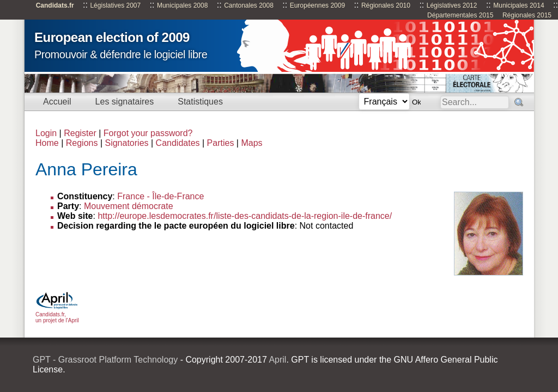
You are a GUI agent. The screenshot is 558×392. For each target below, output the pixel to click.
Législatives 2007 (115, 5)
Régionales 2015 (527, 15)
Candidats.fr (55, 5)
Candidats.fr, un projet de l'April (57, 314)
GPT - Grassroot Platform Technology (105, 360)
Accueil (57, 102)
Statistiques (200, 102)
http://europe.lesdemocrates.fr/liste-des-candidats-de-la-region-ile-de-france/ (245, 216)
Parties (221, 143)
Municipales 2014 (518, 5)
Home (47, 143)
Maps (251, 143)
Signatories (126, 143)
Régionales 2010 (386, 5)
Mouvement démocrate (129, 206)
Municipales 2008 (182, 5)
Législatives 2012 (452, 5)
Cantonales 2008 (249, 5)
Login (46, 133)
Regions (82, 143)
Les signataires (125, 102)
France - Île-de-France (160, 196)
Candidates (178, 143)
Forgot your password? (148, 133)
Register (80, 133)
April (277, 360)
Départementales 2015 (460, 15)
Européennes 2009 (317, 5)
